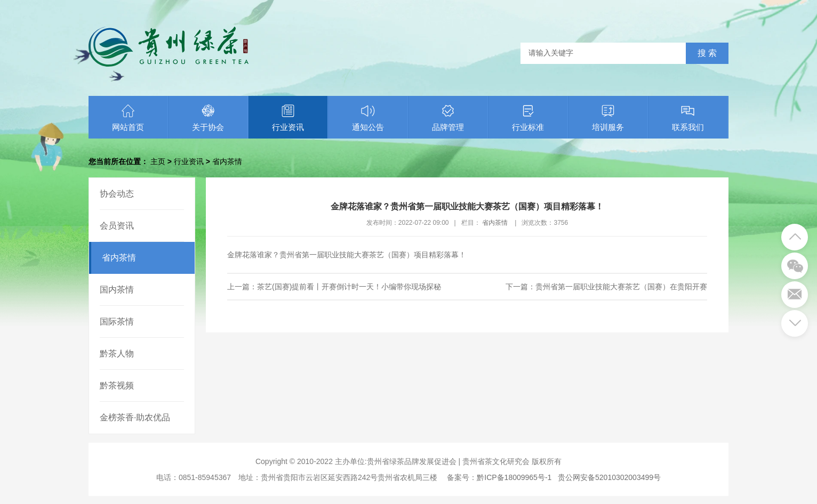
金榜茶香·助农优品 (135, 417)
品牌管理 (448, 118)
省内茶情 (227, 161)
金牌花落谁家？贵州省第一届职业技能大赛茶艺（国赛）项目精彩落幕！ (347, 255)
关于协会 (208, 118)
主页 (158, 161)
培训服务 (608, 118)
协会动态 (117, 194)
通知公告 (368, 118)
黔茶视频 (117, 385)
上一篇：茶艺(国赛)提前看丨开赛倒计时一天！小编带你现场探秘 (334, 287)
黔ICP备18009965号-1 (514, 477)
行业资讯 (288, 118)
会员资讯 (117, 226)
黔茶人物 (117, 353)
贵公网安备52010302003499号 (609, 477)
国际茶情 (117, 322)
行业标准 (528, 118)
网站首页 (128, 118)
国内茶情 (117, 290)
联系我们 (688, 118)
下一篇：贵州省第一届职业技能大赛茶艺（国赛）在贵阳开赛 (606, 287)
